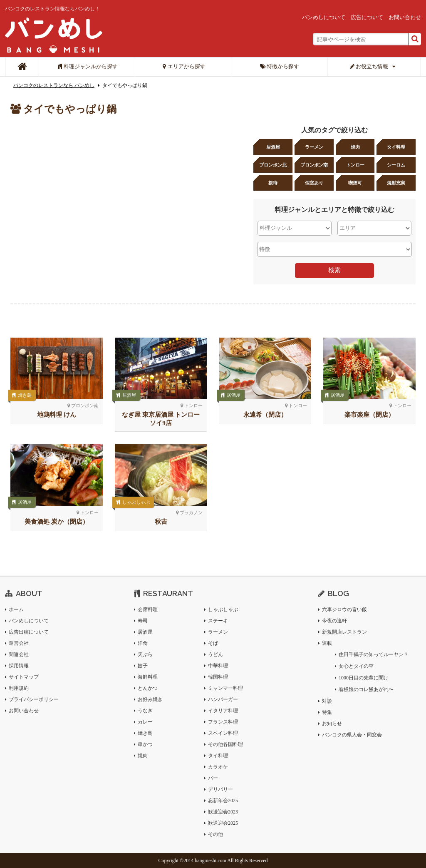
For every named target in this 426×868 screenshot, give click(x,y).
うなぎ (145, 711)
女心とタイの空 (356, 666)
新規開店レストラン (344, 632)
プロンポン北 (273, 165)
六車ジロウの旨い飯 (344, 609)
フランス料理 (223, 722)
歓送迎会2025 (223, 823)
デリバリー (220, 789)
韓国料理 (218, 677)
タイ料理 (396, 147)
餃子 (143, 666)
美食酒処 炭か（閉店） (57, 522)
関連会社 (19, 654)
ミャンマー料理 (225, 688)
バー (213, 778)
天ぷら (145, 654)
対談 (327, 701)
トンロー (355, 165)
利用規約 (19, 688)
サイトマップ (24, 677)
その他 (215, 834)
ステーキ (218, 621)
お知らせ (332, 724)
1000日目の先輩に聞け (364, 678)
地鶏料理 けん (57, 415)
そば (213, 643)
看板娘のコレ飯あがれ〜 (366, 689)
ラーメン (314, 147)
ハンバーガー (223, 699)
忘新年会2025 (223, 801)
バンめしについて (324, 17)
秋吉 (161, 522)
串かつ (145, 744)
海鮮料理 (148, 677)
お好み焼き (150, 699)
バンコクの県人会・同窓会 (352, 735)
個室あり (314, 183)
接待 (273, 183)
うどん (215, 654)
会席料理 (148, 609)
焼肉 (355, 147)
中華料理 (218, 666)
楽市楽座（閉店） (369, 415)
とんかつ (148, 688)
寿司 (143, 621)
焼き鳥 (25, 395)
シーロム (396, 165)
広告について (367, 17)
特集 (327, 712)
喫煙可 (355, 183)
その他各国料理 (225, 744)
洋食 (143, 643)
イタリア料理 (223, 711)
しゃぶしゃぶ (136, 502)
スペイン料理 (223, 733)
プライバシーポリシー (34, 699)
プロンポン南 (314, 165)
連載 (327, 643)
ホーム (16, 609)
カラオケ (218, 767)
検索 (334, 270)
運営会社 (19, 643)
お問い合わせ (405, 17)
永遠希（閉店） (265, 415)
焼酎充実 (396, 183)
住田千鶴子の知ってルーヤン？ (374, 654)
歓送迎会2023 (223, 812)
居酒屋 (273, 147)
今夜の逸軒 (334, 621)
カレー (145, 722)
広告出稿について (29, 632)
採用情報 (19, 666)
